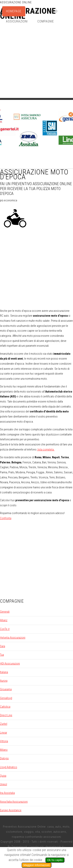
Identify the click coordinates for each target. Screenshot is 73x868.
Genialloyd (6, 698)
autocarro (60, 832)
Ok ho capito (55, 860)
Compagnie (46, 21)
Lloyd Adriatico (9, 767)
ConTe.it (5, 629)
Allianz (4, 620)
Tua (2, 655)
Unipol (4, 784)
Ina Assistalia (7, 793)
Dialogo (4, 758)
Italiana (4, 672)
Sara (3, 646)
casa (51, 827)
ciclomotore (14, 832)
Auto (35, 11)
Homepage (14, 11)
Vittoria (4, 741)
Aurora (4, 681)
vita (38, 832)
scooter (47, 832)
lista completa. (46, 450)
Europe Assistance (11, 810)
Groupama (6, 689)
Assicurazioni (17, 21)
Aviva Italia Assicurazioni (14, 802)
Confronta (6, 518)
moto (66, 827)
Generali (5, 612)
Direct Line (6, 715)
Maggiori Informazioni (37, 865)
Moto (53, 11)
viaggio (29, 832)
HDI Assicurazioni (10, 664)
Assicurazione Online (16, 2)
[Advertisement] (36, 61)
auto (58, 827)
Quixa (3, 776)
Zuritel (4, 724)
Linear (4, 733)
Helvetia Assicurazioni (13, 638)
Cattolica (5, 707)
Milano (4, 750)
